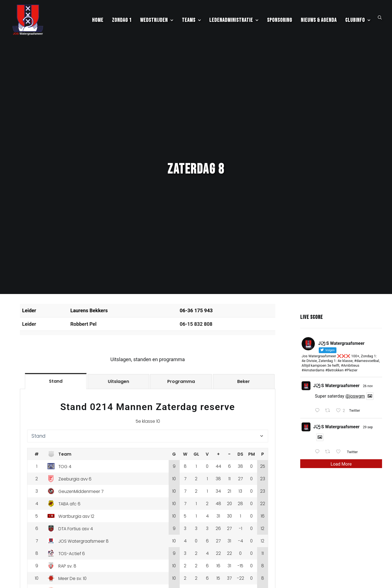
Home (98, 22)
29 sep (368, 386)
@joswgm (355, 355)
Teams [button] (191, 22)
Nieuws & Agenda (319, 22)
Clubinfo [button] (358, 22)
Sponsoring (280, 22)
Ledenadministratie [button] (234, 22)
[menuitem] (98, 22)
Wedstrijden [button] (157, 22)
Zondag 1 (122, 22)
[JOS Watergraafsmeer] (27, 22)
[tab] (56, 340)
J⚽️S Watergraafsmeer (336, 344)
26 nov (368, 345)
